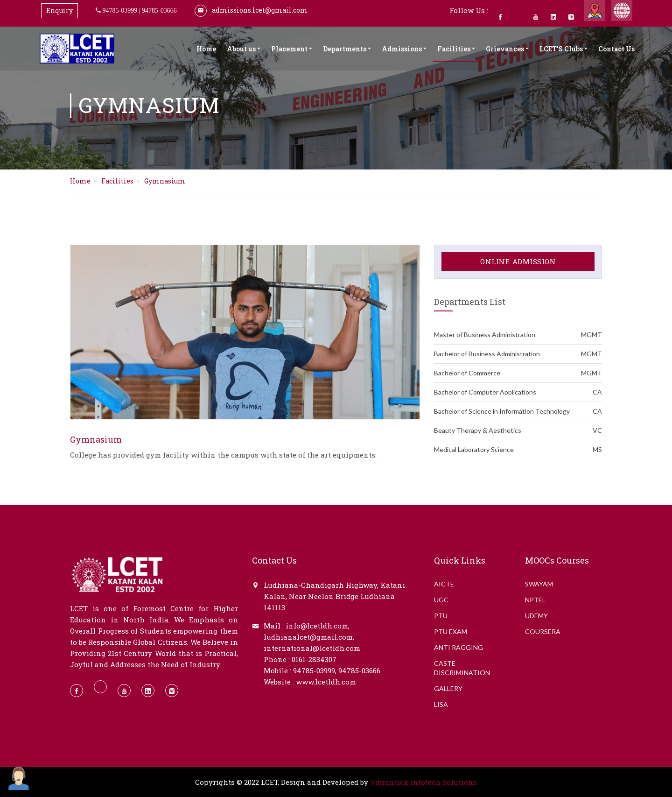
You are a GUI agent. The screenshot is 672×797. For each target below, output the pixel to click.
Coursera (543, 631)
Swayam (539, 584)
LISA (441, 704)
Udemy (536, 616)
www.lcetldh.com (326, 682)
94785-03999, (315, 670)
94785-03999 (120, 10)
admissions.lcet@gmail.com (251, 10)
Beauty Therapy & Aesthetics (518, 430)
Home (206, 49)
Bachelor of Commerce (518, 373)
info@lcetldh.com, (318, 626)
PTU (441, 616)
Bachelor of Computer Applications (518, 392)
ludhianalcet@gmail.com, (309, 637)
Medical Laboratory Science (518, 450)
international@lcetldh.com (312, 648)
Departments (347, 49)
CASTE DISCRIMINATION (462, 668)
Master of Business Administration (518, 335)
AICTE (444, 584)
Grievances (507, 49)
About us (244, 49)
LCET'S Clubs (563, 49)
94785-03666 (159, 10)
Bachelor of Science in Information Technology (518, 411)
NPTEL (535, 600)
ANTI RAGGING (458, 647)
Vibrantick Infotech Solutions (423, 782)
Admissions (404, 49)
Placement (292, 49)
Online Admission (518, 261)
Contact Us (616, 49)
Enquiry (59, 11)
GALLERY (448, 688)
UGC (441, 600)
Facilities (456, 49)
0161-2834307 (314, 659)
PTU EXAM (451, 631)
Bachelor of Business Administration (518, 354)
